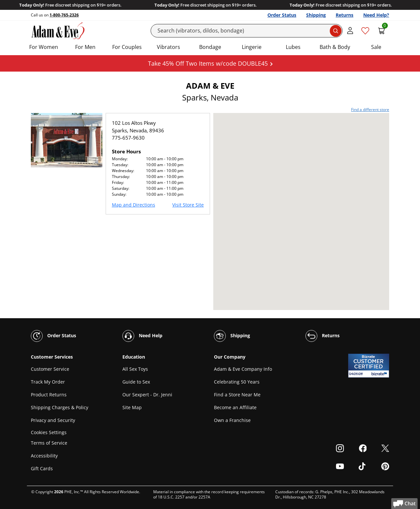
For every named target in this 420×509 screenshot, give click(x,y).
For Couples (127, 47)
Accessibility (44, 456)
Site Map (132, 407)
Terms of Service (49, 443)
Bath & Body (335, 47)
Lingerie (252, 47)
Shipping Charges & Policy (60, 407)
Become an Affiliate (235, 407)
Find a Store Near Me (237, 395)
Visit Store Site (188, 205)
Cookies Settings (49, 432)
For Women (44, 47)
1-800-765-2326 (64, 15)
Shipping (316, 15)
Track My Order (48, 382)
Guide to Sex (136, 382)
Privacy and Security (53, 420)
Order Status (282, 15)
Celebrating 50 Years (237, 382)
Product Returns (49, 395)
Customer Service (50, 369)
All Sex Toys (135, 369)
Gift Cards (42, 468)
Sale (376, 47)
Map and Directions (134, 205)
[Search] (247, 31)
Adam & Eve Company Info (243, 369)
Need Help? (376, 15)
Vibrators (168, 47)
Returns (345, 15)
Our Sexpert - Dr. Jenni (147, 395)
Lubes (293, 47)
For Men (85, 47)
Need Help (142, 336)
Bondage (210, 47)
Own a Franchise (232, 420)
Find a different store (370, 110)
